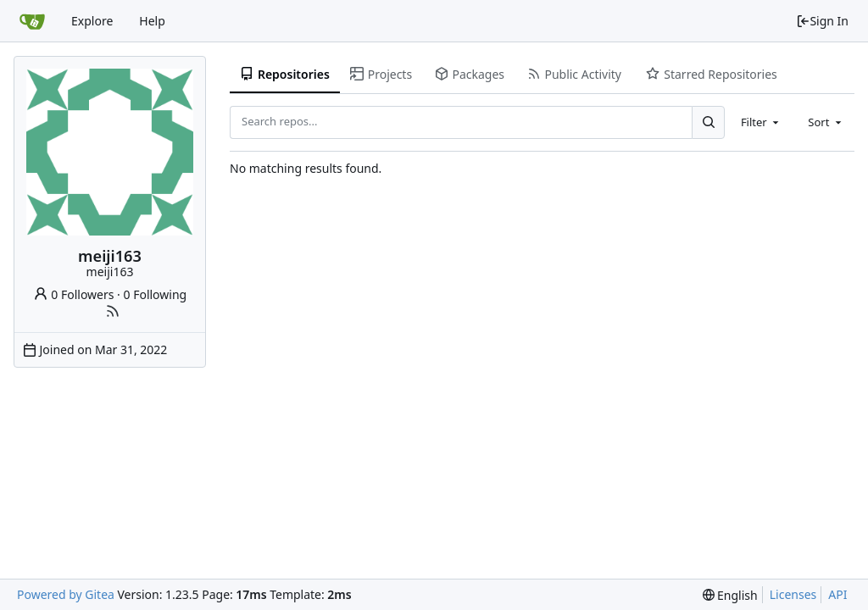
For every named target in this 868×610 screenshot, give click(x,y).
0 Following (156, 294)
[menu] (730, 595)
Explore (92, 21)
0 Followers (74, 294)
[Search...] (708, 122)
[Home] (32, 21)
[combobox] (761, 122)
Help (152, 21)
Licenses (793, 594)
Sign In (822, 21)
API (837, 594)
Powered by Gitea (66, 594)
